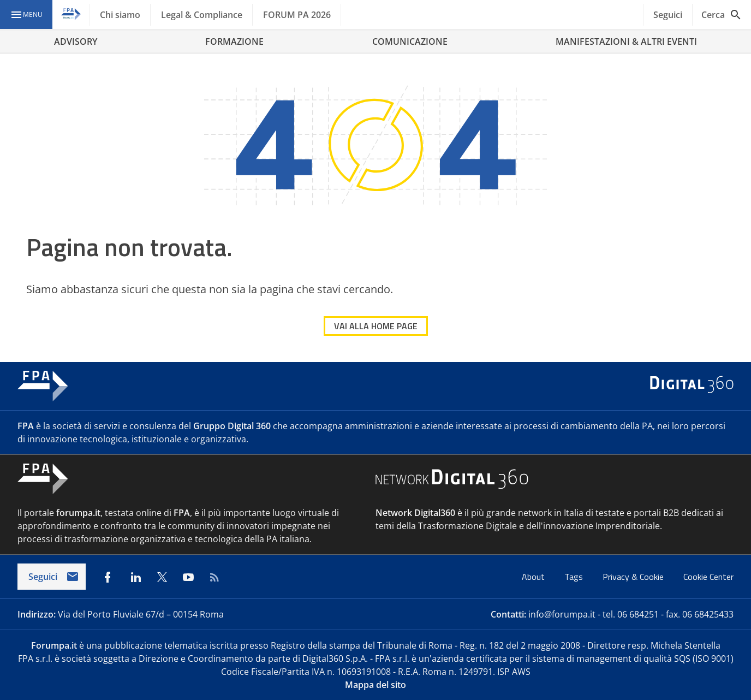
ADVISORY (76, 41)
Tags (575, 577)
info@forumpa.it (562, 614)
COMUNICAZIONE (410, 41)
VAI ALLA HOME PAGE (376, 326)
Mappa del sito (375, 685)
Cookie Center (708, 577)
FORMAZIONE (234, 41)
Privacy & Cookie (634, 577)
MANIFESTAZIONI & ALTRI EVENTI (626, 41)
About (534, 577)
